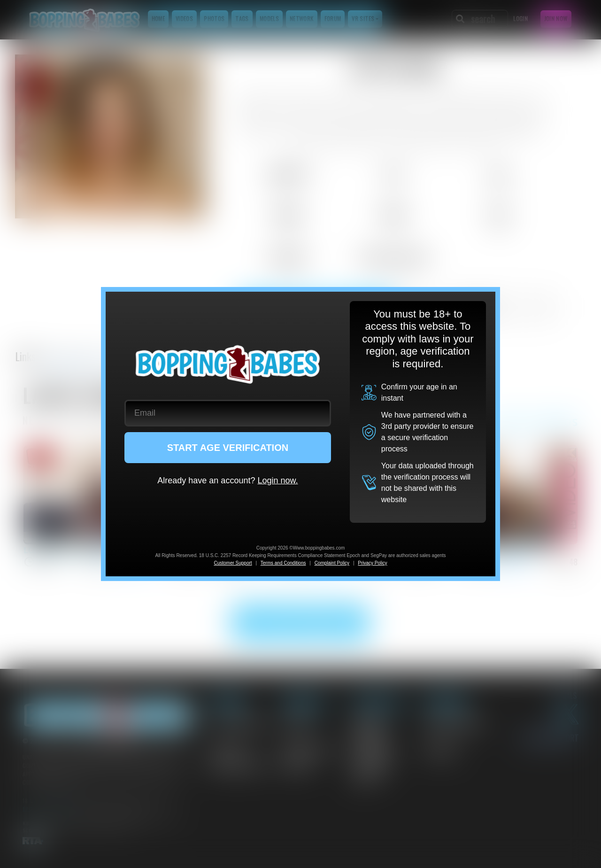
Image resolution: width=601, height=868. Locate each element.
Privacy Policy (372, 563)
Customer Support (233, 563)
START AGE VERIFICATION (228, 448)
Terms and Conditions (283, 563)
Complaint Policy (332, 563)
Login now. (277, 480)
